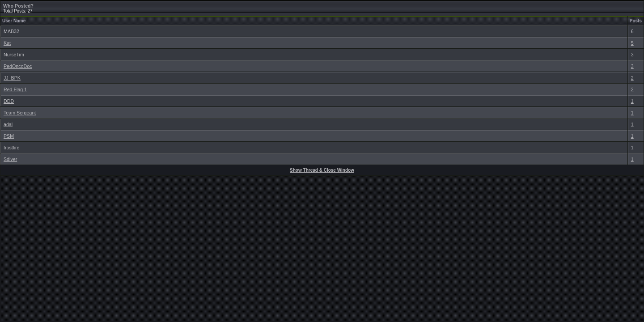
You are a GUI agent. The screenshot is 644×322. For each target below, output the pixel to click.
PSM (9, 136)
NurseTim (14, 55)
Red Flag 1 (15, 89)
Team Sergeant (20, 113)
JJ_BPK (12, 78)
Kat (7, 43)
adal (8, 124)
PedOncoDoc (18, 66)
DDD (9, 101)
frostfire (12, 148)
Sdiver (10, 159)
